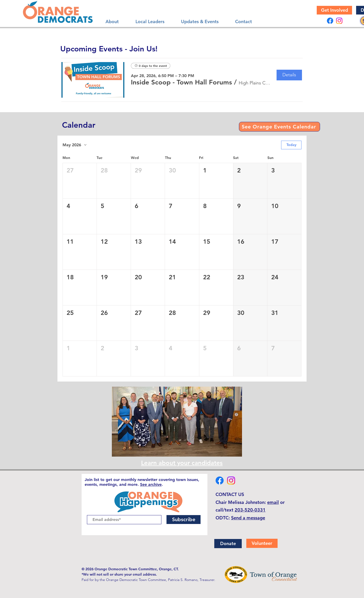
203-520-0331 (250, 510)
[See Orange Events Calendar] (279, 127)
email (273, 502)
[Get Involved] (334, 10)
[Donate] (228, 544)
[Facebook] (330, 21)
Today (291, 145)
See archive (151, 484)
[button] (181, 82)
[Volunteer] (262, 543)
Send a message (248, 518)
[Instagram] (339, 21)
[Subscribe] (184, 520)
